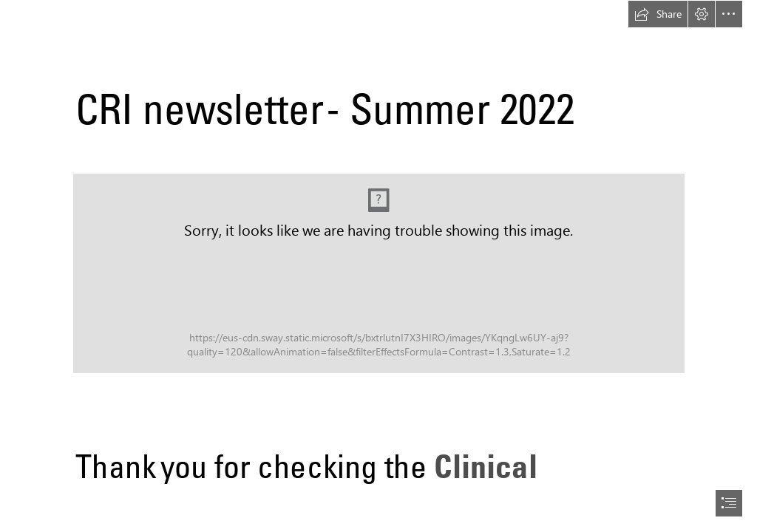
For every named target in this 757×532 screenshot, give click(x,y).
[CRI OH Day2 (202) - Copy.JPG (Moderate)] (379, 273)
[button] (658, 14)
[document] (378, 266)
